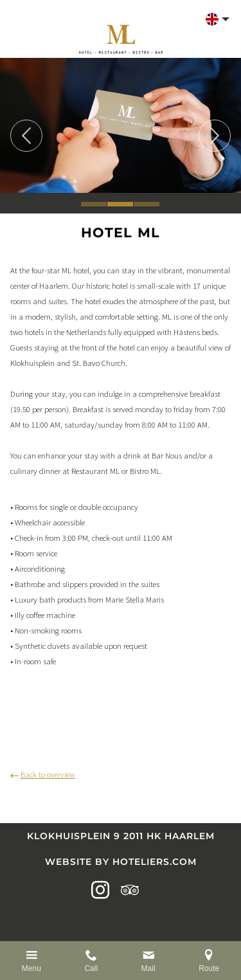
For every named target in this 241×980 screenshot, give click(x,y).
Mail (148, 968)
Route (209, 968)
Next (215, 136)
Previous (26, 136)
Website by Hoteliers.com (121, 862)
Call (91, 968)
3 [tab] (147, 204)
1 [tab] (94, 204)
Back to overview (43, 774)
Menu (31, 968)
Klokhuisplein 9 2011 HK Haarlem (121, 836)
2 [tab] (120, 204)
